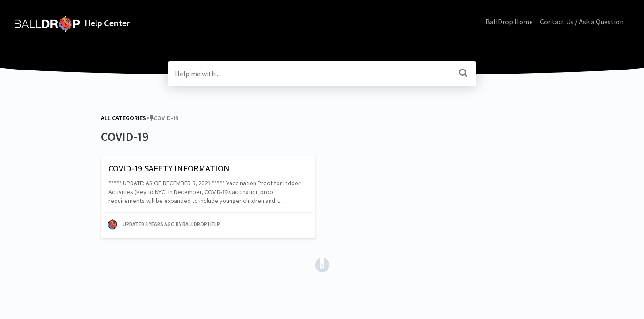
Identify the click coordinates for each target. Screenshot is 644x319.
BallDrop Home (509, 22)
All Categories (123, 118)
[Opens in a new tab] (322, 264)
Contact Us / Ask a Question (582, 22)
